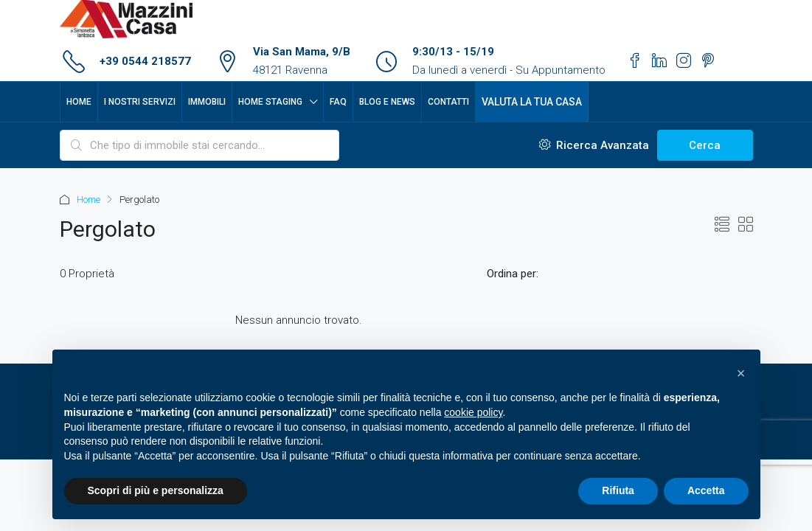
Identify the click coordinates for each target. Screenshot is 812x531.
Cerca (705, 145)
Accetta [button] (706, 490)
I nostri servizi (140, 102)
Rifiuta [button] (618, 490)
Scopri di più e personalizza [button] (156, 490)
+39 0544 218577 (145, 61)
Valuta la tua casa (532, 102)
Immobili (207, 102)
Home (79, 102)
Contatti (448, 102)
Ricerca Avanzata (594, 145)
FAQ (338, 102)
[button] (741, 373)
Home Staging (270, 102)
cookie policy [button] (473, 412)
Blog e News (387, 102)
